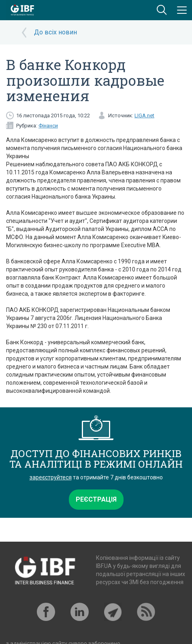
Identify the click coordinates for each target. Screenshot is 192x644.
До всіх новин (55, 32)
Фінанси (48, 126)
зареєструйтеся (51, 477)
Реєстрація (96, 499)
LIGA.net (144, 115)
